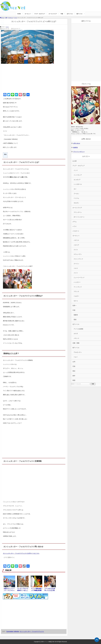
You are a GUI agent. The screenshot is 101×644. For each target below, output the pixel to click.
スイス (76, 250)
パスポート (76, 231)
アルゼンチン (78, 352)
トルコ (76, 268)
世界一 (75, 306)
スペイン (76, 264)
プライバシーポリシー (79, 152)
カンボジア (77, 180)
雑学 (74, 376)
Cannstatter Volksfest (13, 631)
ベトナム (76, 198)
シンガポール (78, 184)
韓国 (74, 380)
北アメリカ (70, 14)
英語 (74, 371)
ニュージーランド (79, 278)
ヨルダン (76, 203)
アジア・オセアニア (40, 14)
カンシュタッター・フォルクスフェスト (32, 631)
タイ (75, 189)
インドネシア (78, 175)
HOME (19, 14)
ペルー (76, 357)
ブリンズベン (78, 212)
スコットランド (78, 259)
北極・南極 (76, 343)
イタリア (76, 245)
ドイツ (7, 27)
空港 (74, 366)
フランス (76, 292)
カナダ (76, 334)
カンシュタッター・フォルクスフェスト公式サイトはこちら (21, 553)
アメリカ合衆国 (78, 329)
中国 (62, 14)
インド (76, 170)
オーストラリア (53, 14)
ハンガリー (77, 282)
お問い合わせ (77, 143)
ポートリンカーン (79, 217)
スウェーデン (78, 254)
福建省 (76, 315)
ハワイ (75, 226)
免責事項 (75, 147)
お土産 (75, 161)
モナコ (76, 301)
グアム (75, 222)
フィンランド (78, 287)
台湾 (74, 362)
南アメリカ (79, 14)
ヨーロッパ (28, 14)
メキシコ (76, 338)
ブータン (76, 194)
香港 (75, 320)
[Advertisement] (34, 78)
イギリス (76, 240)
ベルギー (76, 296)
